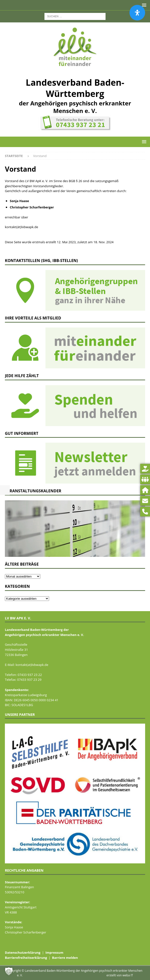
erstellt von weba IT (120, 975)
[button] (143, 142)
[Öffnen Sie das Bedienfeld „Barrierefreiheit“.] (137, 13)
